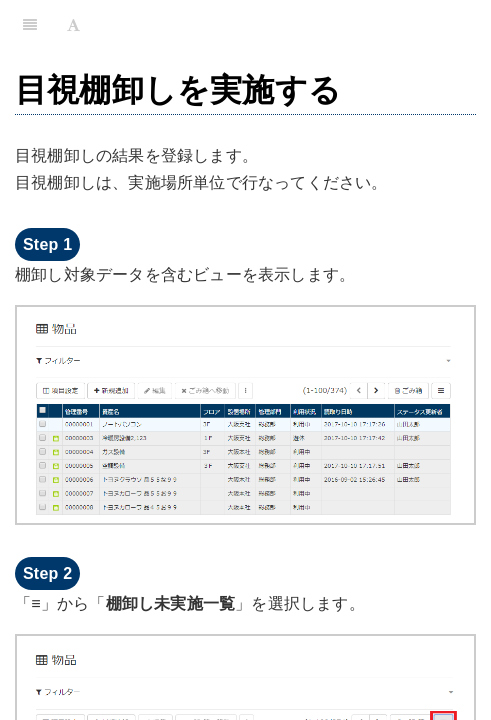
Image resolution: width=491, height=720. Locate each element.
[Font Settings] (73, 25)
